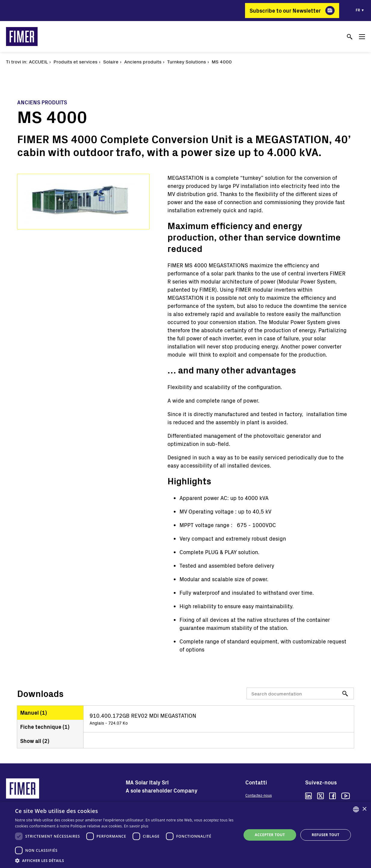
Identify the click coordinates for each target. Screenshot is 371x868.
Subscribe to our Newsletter (285, 11)
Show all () (35, 741)
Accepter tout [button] (270, 835)
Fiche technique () (45, 727)
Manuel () (34, 713)
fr (358, 10)
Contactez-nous (259, 795)
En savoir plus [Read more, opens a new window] (136, 826)
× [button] (364, 809)
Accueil (38, 61)
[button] (125, 860)
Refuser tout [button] (326, 835)
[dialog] (185, 835)
